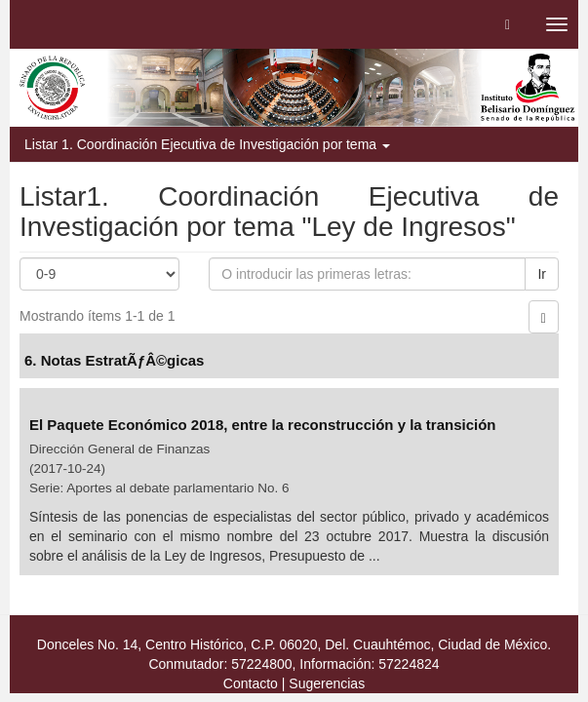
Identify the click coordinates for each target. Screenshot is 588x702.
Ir (542, 274)
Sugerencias (327, 683)
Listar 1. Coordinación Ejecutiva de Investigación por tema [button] (207, 144)
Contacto (251, 683)
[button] (508, 24)
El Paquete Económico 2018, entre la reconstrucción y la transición (263, 425)
